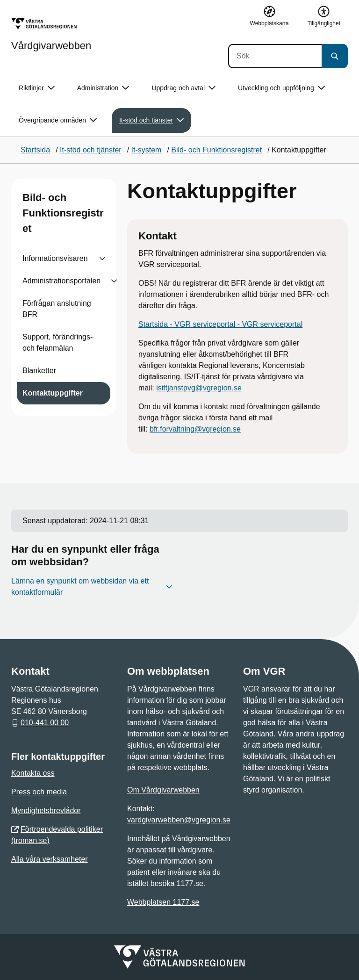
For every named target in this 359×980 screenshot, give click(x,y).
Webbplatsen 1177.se (163, 902)
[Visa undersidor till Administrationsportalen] (114, 281)
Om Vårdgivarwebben (163, 790)
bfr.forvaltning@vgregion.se (195, 429)
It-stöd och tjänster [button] (151, 120)
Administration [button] (103, 88)
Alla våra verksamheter (50, 859)
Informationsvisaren (55, 258)
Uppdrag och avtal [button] (183, 88)
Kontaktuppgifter (53, 393)
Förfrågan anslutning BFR (57, 309)
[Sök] (275, 56)
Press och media (39, 792)
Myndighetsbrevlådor (46, 811)
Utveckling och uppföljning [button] (281, 88)
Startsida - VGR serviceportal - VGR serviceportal (220, 324)
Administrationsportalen (61, 281)
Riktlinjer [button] (37, 88)
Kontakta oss (33, 773)
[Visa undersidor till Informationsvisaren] (102, 259)
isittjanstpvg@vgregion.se (199, 388)
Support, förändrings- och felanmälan (57, 342)
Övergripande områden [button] (58, 120)
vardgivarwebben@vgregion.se (179, 820)
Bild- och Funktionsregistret (63, 213)
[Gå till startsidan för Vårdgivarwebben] (51, 34)
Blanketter (39, 371)
